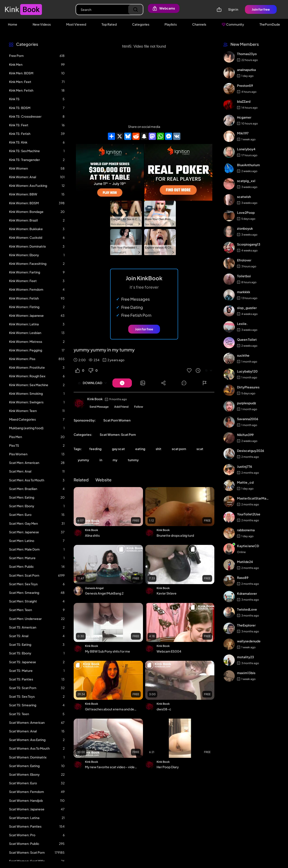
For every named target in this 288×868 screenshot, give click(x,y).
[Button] (122, 383)
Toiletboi (244, 276)
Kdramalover (247, 593)
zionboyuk (245, 228)
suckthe (243, 355)
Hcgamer (244, 117)
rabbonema (246, 530)
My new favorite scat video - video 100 (111, 767)
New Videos (42, 24)
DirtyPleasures (248, 387)
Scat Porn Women (117, 420)
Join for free (261, 9)
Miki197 (243, 133)
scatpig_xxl (246, 181)
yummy (83, 460)
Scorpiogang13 (249, 244)
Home (13, 24)
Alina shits (92, 535)
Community (233, 24)
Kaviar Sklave (167, 593)
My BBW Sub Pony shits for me (108, 651)
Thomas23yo (247, 54)
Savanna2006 (248, 419)
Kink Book (95, 399)
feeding (95, 449)
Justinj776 (244, 466)
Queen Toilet (247, 339)
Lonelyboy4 (246, 149)
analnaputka (246, 70)
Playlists (171, 24)
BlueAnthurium (248, 165)
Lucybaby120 (247, 371)
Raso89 (243, 578)
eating (140, 449)
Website (103, 480)
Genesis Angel (94, 588)
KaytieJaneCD (248, 546)
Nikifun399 (245, 435)
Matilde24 (245, 562)
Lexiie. (242, 324)
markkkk (244, 292)
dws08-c (164, 709)
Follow (139, 407)
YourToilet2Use (249, 514)
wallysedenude (249, 641)
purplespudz (247, 403)
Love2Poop (246, 212)
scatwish (244, 197)
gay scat (118, 449)
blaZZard (244, 101)
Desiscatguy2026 (250, 451)
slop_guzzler (247, 308)
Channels (199, 24)
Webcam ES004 (169, 651)
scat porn (179, 449)
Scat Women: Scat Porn (118, 434)
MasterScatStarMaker (253, 498)
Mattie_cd (245, 482)
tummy (133, 460)
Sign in (233, 9)
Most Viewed (76, 24)
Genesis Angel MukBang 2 (104, 593)
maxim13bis (246, 673)
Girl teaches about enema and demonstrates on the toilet (111, 709)
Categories (141, 24)
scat (200, 449)
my (115, 460)
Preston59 (245, 85)
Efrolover (244, 260)
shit (159, 449)
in (101, 460)
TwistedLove (247, 609)
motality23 (246, 657)
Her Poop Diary (168, 767)
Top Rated (109, 24)
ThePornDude (270, 24)
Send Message (99, 407)
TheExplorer (246, 625)
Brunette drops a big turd (175, 535)
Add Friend (121, 407)
